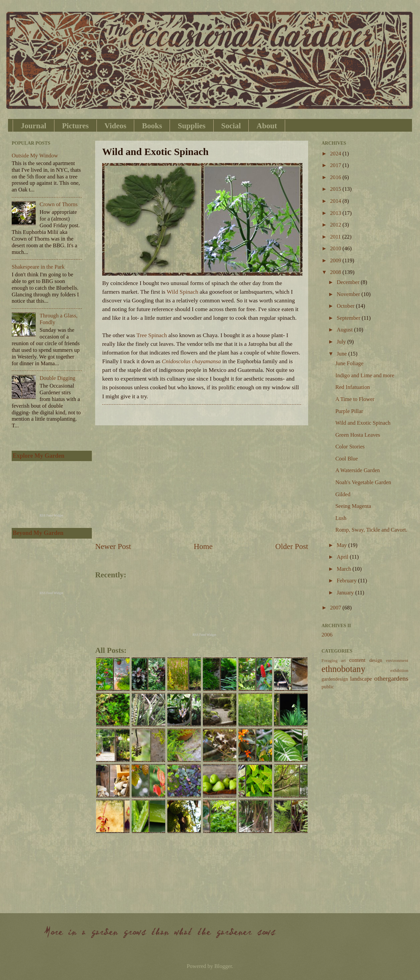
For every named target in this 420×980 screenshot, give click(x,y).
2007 (336, 608)
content (357, 660)
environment (397, 660)
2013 (336, 213)
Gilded (343, 494)
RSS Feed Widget (204, 635)
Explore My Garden (39, 456)
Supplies (191, 126)
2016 (336, 177)
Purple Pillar (349, 411)
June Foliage (349, 363)
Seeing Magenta (353, 506)
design (376, 660)
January (346, 593)
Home (203, 546)
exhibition (399, 670)
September (349, 318)
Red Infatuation (352, 387)
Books (152, 126)
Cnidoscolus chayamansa (191, 361)
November (349, 294)
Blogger (223, 966)
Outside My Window (35, 156)
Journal (34, 126)
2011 (336, 237)
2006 (327, 635)
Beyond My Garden (38, 533)
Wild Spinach (182, 292)
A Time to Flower (355, 399)
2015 (336, 189)
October (346, 306)
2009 (336, 260)
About (267, 126)
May (342, 545)
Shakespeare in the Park (38, 267)
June (342, 354)
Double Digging (58, 378)
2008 (336, 272)
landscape (361, 679)
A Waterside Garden (357, 470)
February (347, 581)
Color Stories (350, 447)
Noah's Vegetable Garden (363, 482)
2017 (336, 165)
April (343, 557)
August (345, 330)
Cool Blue (347, 459)
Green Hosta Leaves (358, 435)
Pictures (75, 126)
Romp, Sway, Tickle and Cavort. (371, 530)
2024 (336, 154)
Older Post (292, 546)
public (328, 687)
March (344, 569)
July (342, 342)
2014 (336, 201)
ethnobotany (343, 669)
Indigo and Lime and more (365, 375)
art (343, 660)
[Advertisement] (202, 483)
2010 (336, 248)
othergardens (391, 678)
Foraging (330, 660)
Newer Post (113, 546)
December (349, 282)
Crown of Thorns (59, 204)
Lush (341, 518)
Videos (116, 126)
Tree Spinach (152, 335)
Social (231, 126)
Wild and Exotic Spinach (363, 423)
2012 (336, 225)
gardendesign (335, 679)
